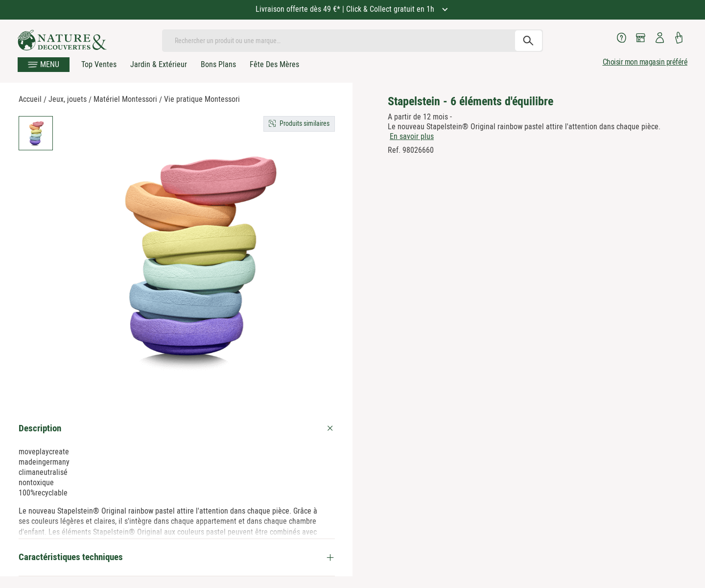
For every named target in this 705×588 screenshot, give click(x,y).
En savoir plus (412, 136)
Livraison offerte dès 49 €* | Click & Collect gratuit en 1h (346, 9)
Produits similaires (305, 123)
